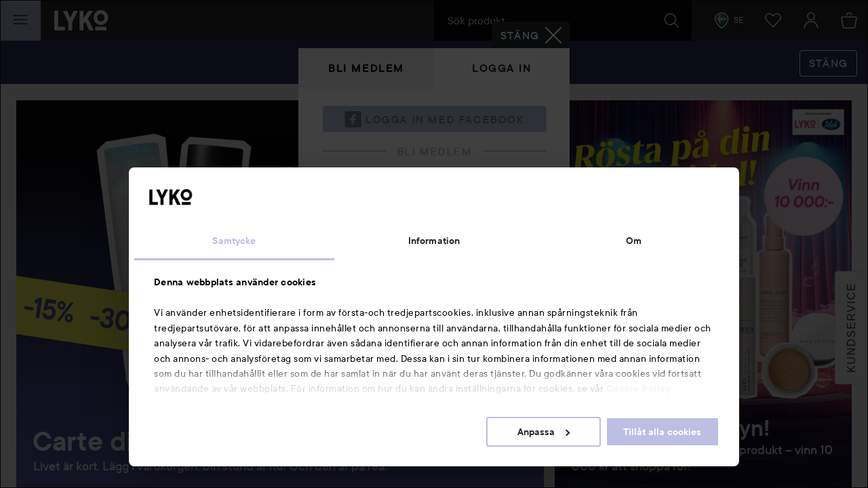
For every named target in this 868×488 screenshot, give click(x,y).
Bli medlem (366, 68)
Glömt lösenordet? (367, 284)
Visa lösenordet (511, 259)
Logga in (502, 68)
